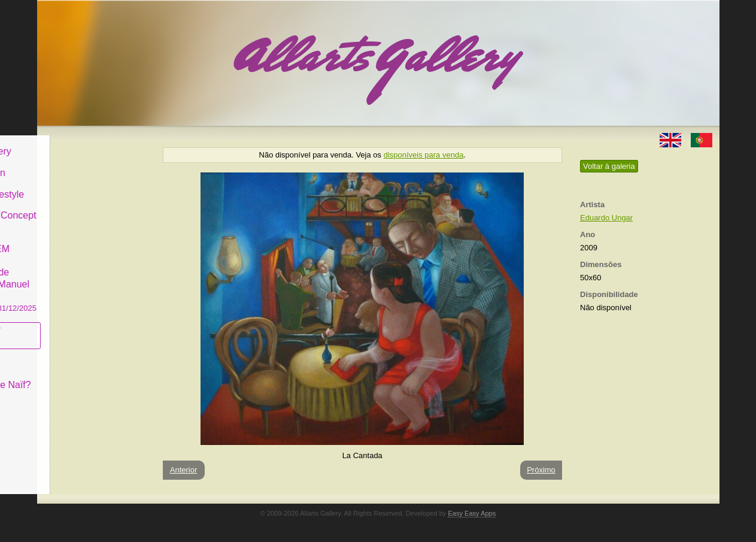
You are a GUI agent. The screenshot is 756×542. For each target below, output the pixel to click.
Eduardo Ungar (606, 218)
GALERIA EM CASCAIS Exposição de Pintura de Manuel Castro (93, 269)
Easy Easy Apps (472, 513)
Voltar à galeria (609, 166)
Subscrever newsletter (76, 327)
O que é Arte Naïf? (91, 376)
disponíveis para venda (424, 155)
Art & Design (78, 164)
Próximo (541, 470)
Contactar (72, 397)
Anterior (184, 470)
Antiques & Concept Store (93, 212)
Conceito (70, 354)
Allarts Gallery (81, 142)
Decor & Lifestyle (87, 185)
